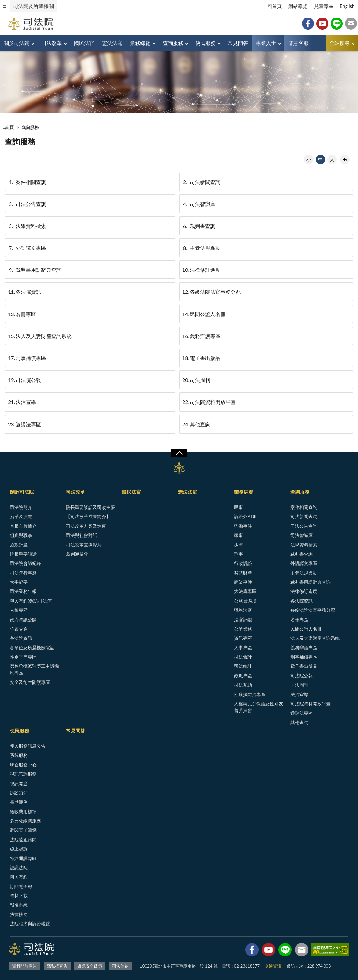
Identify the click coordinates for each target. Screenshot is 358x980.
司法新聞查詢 (201, 182)
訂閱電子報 (21, 886)
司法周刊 (196, 380)
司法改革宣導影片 (84, 545)
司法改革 (52, 43)
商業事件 (243, 582)
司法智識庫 (199, 204)
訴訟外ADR (245, 516)
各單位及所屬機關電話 (32, 648)
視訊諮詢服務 (23, 774)
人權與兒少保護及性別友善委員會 (259, 707)
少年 (239, 545)
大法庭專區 (245, 591)
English (347, 6)
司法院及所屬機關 (33, 6)
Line (337, 24)
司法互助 (243, 685)
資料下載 (19, 895)
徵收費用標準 (23, 811)
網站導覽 (298, 6)
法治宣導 (22, 402)
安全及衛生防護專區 (30, 682)
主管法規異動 (201, 248)
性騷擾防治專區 (250, 694)
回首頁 (274, 6)
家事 (239, 535)
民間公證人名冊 (204, 314)
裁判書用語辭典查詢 (35, 270)
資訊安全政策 (90, 966)
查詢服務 (173, 43)
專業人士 (266, 43)
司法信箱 (351, 24)
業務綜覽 (140, 43)
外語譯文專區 (27, 248)
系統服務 (19, 755)
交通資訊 (273, 966)
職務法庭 (243, 610)
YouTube (322, 24)
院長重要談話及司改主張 (90, 507)
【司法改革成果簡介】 (88, 516)
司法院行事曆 (23, 573)
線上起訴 (19, 849)
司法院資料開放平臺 (209, 402)
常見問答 (238, 43)
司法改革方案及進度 (86, 526)
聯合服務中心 (23, 765)
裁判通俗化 (77, 554)
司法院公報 (25, 380)
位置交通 (19, 629)
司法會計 (243, 657)
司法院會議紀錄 (25, 563)
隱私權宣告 (57, 966)
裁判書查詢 (199, 226)
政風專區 (243, 676)
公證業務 (243, 629)
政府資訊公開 (23, 620)
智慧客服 (298, 43)
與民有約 (19, 877)
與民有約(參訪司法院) (31, 601)
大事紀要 (19, 582)
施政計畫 (19, 545)
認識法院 (19, 867)
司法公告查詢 (27, 204)
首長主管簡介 (23, 526)
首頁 (9, 127)
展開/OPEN (179, 453)
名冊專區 (22, 314)
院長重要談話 (23, 554)
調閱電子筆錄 (23, 830)
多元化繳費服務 (25, 821)
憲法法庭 (112, 43)
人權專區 (19, 610)
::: (4, 6)
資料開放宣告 (25, 966)
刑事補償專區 (27, 358)
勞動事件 (243, 526)
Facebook (308, 24)
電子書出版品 (201, 358)
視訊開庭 (19, 783)
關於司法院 (17, 43)
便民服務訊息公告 (28, 746)
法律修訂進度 (201, 270)
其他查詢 (196, 424)
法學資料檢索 (27, 226)
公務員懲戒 (245, 601)
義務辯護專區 (201, 336)
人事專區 (243, 648)
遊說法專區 (25, 424)
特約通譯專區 (23, 858)
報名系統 (19, 905)
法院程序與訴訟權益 (30, 924)
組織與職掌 (21, 535)
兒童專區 (324, 6)
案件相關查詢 (27, 182)
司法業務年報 (23, 591)
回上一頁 (345, 159)
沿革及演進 (21, 516)
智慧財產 (243, 573)
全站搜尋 (340, 43)
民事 (239, 507)
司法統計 (243, 666)
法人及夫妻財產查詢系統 (40, 336)
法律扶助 (19, 914)
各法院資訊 (25, 292)
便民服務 (205, 43)
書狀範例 (19, 802)
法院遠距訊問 (23, 839)
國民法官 (84, 43)
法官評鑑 (243, 620)
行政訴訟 (243, 563)
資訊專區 (243, 638)
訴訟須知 (19, 793)
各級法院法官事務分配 (211, 292)
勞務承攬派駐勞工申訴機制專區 (34, 669)
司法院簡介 (21, 507)
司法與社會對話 (82, 535)
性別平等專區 (23, 657)
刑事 (239, 554)
